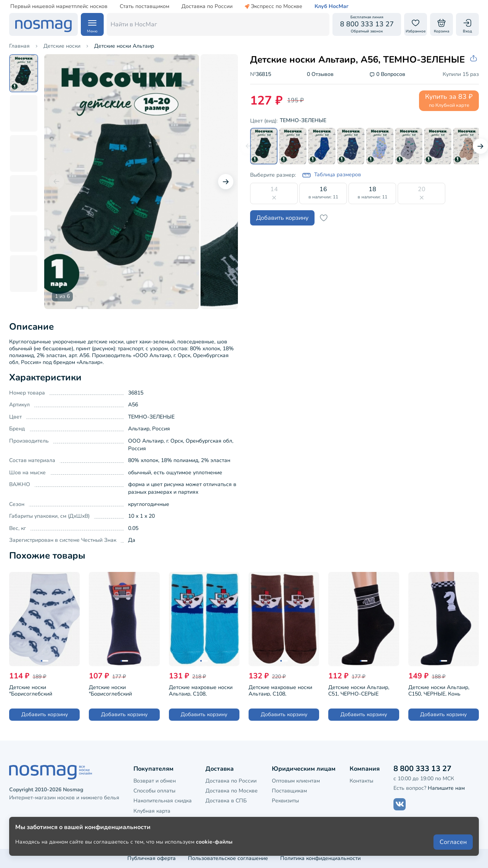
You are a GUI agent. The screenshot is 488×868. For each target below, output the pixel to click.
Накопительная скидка (163, 801)
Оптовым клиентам (296, 781)
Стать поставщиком (144, 6)
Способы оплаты (154, 791)
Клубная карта (152, 811)
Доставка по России (207, 6)
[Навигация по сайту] (92, 24)
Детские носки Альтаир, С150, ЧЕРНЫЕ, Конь (439, 690)
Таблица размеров (331, 175)
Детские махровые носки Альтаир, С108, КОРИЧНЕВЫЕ (280, 690)
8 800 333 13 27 (422, 769)
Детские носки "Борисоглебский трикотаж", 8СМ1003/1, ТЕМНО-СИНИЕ (117, 690)
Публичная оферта (152, 858)
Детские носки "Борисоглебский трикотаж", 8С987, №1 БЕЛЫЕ (37, 690)
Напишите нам (446, 788)
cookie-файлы (214, 842)
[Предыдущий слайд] (56, 182)
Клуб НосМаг (331, 6)
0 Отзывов (320, 75)
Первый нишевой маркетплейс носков (59, 6)
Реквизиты (285, 801)
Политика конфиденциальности (320, 858)
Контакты (361, 781)
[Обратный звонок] (367, 24)
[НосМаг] (43, 24)
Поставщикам (289, 791)
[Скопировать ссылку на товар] (474, 59)
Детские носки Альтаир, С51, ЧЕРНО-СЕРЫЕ (359, 690)
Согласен (453, 842)
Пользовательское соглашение (228, 858)
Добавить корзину (282, 218)
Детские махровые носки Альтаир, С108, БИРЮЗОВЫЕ (201, 690)
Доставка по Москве (232, 791)
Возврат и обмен (155, 781)
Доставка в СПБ (226, 801)
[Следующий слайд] (226, 182)
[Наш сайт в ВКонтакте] (400, 804)
